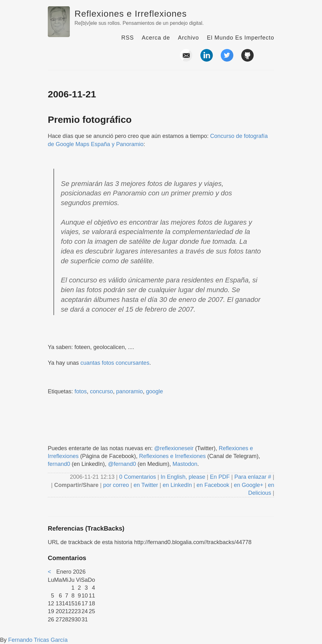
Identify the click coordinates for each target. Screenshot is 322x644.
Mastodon (185, 464)
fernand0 (59, 464)
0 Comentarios (138, 477)
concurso (101, 391)
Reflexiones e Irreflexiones (131, 14)
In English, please (183, 477)
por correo (115, 485)
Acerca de (156, 38)
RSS (128, 38)
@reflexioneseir (174, 448)
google (154, 391)
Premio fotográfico (90, 120)
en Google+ (249, 485)
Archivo (189, 38)
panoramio (129, 391)
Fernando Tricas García (38, 640)
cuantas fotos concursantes (115, 363)
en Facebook (212, 485)
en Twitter (146, 485)
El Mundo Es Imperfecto (241, 38)
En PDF (220, 477)
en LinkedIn (177, 485)
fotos (81, 391)
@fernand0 (122, 464)
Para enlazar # (253, 477)
